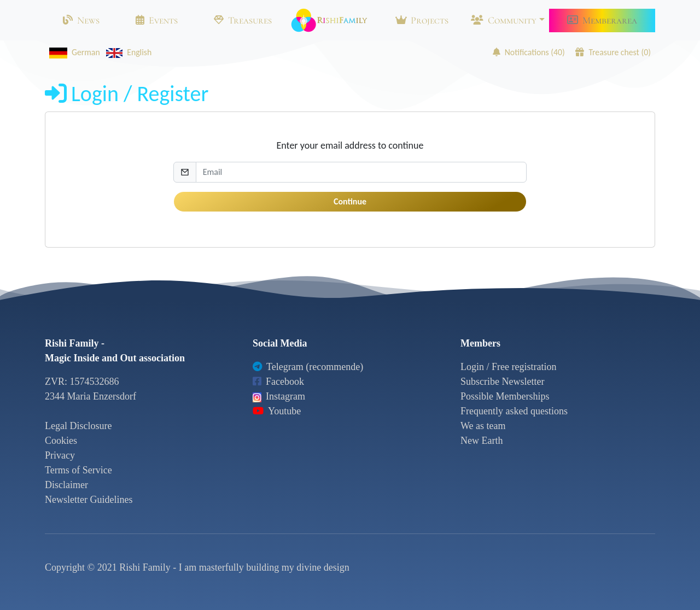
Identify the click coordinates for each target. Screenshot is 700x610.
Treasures (243, 20)
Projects (422, 20)
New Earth (482, 441)
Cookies (61, 441)
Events (157, 20)
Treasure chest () (613, 52)
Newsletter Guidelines (89, 500)
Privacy (60, 455)
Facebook (278, 382)
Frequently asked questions (514, 411)
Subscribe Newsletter (502, 382)
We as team (483, 426)
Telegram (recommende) (308, 367)
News (81, 20)
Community (504, 20)
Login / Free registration (508, 367)
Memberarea (602, 20)
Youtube (277, 411)
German (72, 52)
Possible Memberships (505, 396)
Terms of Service (78, 470)
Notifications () (529, 52)
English (127, 52)
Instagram (279, 396)
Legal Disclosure (78, 426)
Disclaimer (66, 485)
